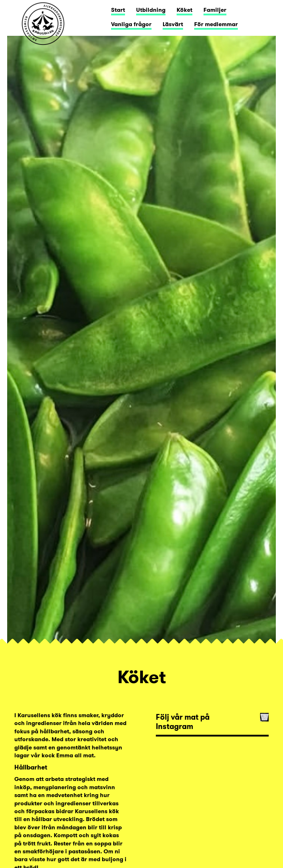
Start (118, 10)
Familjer (215, 10)
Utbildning (151, 10)
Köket (184, 10)
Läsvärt (173, 24)
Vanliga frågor (131, 24)
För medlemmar (216, 24)
